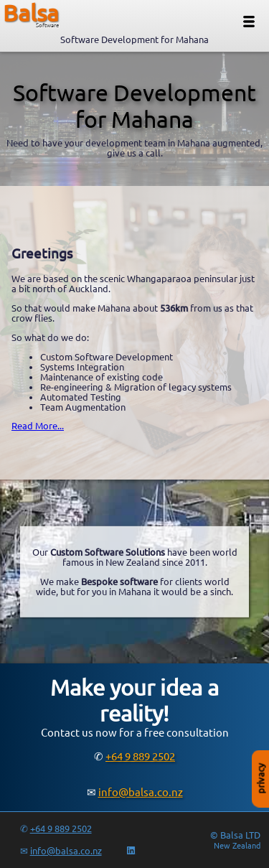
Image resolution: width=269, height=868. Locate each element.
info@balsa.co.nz (141, 792)
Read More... (38, 426)
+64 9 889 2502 (140, 756)
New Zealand (237, 846)
